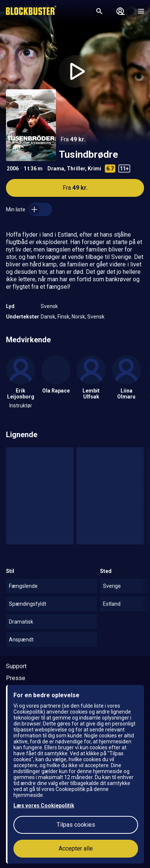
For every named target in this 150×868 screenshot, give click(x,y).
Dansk (48, 317)
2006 (13, 169)
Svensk (49, 306)
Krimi (94, 169)
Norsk (78, 317)
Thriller (76, 169)
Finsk (63, 317)
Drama (56, 169)
